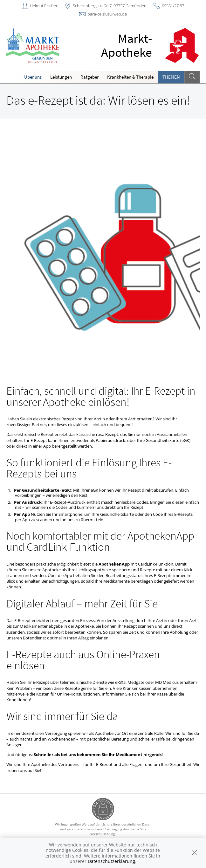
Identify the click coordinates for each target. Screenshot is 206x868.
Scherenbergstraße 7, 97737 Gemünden (110, 6)
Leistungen (61, 77)
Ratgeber (89, 77)
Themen (171, 77)
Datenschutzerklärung (111, 861)
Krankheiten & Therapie (130, 77)
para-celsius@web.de (107, 14)
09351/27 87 (173, 6)
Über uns (33, 77)
